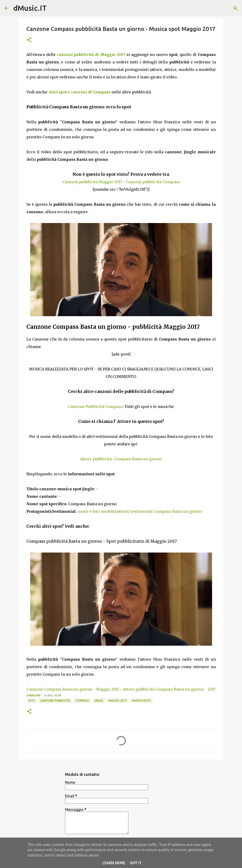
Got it (136, 863)
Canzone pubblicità (55, 701)
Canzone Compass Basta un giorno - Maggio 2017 (73, 689)
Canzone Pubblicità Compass (95, 407)
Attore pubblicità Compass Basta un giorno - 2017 (169, 689)
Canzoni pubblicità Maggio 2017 (92, 182)
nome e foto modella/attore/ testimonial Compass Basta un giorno (140, 511)
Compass (82, 701)
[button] (29, 40)
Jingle (99, 701)
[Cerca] (235, 8)
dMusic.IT (30, 8)
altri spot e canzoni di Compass (80, 92)
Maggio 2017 (118, 701)
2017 (32, 701)
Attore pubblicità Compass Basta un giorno (121, 459)
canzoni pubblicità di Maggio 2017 (91, 55)
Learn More (114, 863)
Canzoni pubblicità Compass (153, 182)
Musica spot (142, 701)
